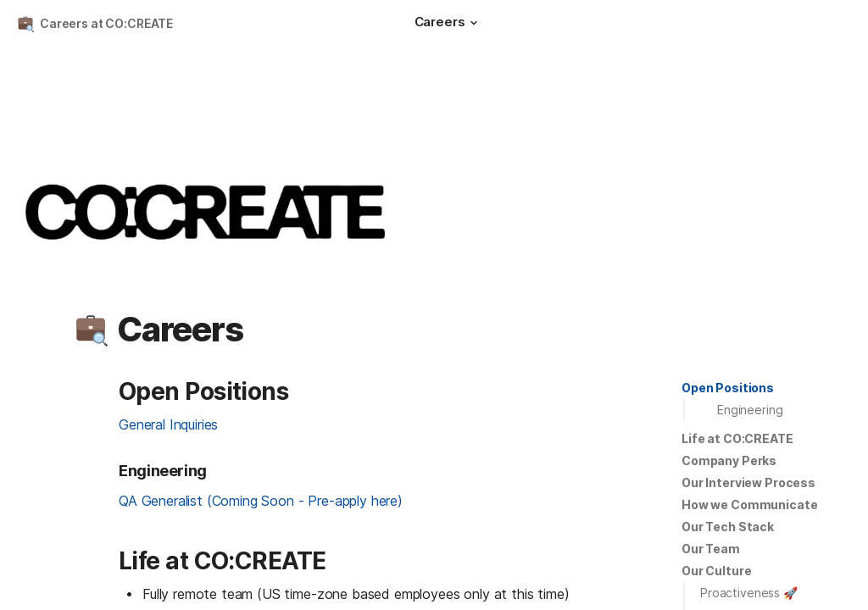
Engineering (750, 410)
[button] (474, 23)
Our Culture (716, 571)
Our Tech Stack (728, 527)
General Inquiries (168, 424)
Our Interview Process (748, 482)
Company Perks (729, 460)
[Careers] (448, 24)
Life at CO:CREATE (737, 438)
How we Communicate (749, 505)
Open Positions (728, 388)
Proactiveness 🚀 (749, 593)
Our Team (711, 549)
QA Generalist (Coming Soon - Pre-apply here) (261, 501)
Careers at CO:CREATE (106, 23)
